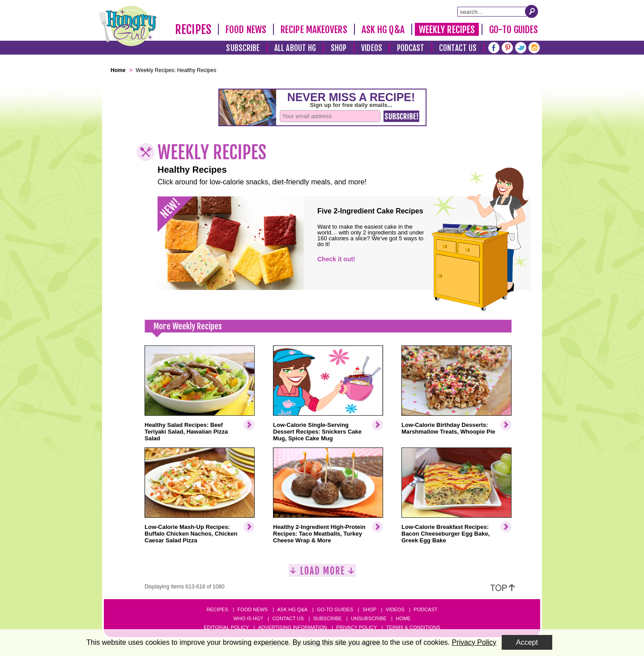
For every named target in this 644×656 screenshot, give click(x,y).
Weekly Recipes (447, 30)
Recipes (193, 30)
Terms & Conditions (413, 627)
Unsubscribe (369, 618)
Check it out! (336, 259)
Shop (339, 48)
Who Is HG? (248, 618)
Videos (372, 48)
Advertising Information (293, 627)
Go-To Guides (514, 30)
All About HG (295, 48)
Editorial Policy (226, 627)
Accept (527, 642)
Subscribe (243, 48)
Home (403, 618)
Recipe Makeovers (314, 30)
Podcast (411, 48)
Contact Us (458, 48)
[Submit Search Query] (532, 11)
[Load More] (322, 574)
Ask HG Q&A (383, 30)
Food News (246, 30)
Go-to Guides (335, 609)
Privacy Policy (356, 627)
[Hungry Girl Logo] (128, 26)
